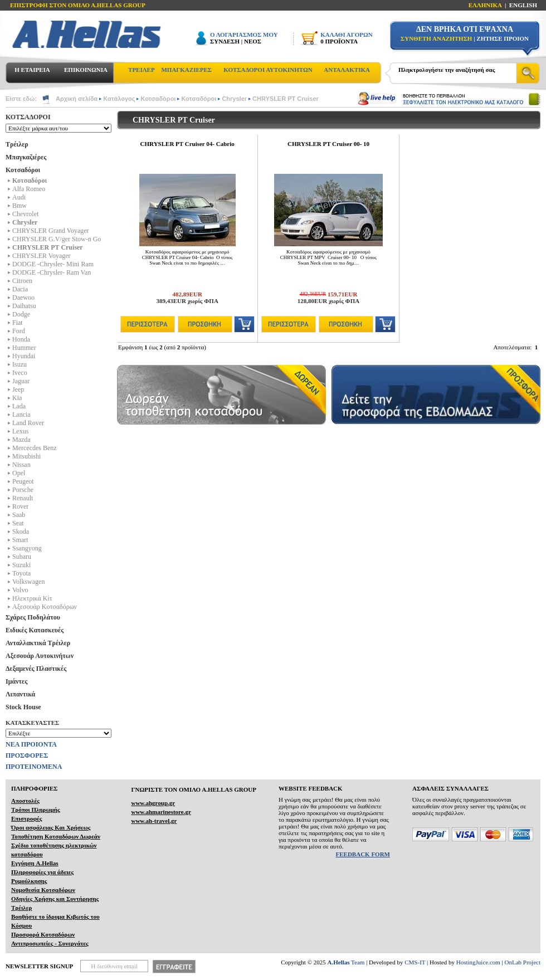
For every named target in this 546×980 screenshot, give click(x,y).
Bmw (19, 206)
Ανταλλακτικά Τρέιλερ (38, 643)
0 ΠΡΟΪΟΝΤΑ (339, 41)
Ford (19, 331)
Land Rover (28, 423)
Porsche (23, 490)
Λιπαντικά (20, 694)
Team (346, 962)
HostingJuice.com (478, 962)
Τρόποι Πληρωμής (36, 810)
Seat (18, 523)
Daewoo (23, 298)
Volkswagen (28, 582)
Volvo (20, 590)
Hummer (24, 348)
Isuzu (19, 364)
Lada (19, 406)
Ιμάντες (16, 681)
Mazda (21, 440)
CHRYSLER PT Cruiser (286, 99)
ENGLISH (523, 5)
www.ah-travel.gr (154, 821)
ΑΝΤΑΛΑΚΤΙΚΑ (347, 70)
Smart (20, 540)
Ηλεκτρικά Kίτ (32, 598)
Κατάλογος (119, 99)
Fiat (18, 323)
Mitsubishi (26, 456)
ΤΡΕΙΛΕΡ (142, 70)
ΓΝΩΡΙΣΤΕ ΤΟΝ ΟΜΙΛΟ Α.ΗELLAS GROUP (194, 789)
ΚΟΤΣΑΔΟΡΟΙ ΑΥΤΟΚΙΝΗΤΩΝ (268, 70)
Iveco (20, 373)
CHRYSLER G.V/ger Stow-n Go (57, 239)
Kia (17, 398)
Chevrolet (25, 214)
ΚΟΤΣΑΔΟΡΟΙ (28, 117)
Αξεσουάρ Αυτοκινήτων (40, 656)
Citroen (22, 281)
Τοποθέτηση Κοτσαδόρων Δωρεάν (56, 836)
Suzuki (21, 565)
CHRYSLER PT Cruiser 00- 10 (328, 144)
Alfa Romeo (29, 189)
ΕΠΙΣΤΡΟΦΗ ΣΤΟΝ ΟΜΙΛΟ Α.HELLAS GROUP (78, 5)
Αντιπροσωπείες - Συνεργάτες (50, 943)
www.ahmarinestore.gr (161, 812)
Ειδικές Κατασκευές (35, 630)
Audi (19, 197)
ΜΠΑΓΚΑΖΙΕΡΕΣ (186, 70)
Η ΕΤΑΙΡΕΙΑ (32, 70)
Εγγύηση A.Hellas (35, 863)
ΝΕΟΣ (253, 41)
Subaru (22, 557)
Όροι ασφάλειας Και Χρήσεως (51, 827)
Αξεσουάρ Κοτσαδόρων (45, 607)
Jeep (18, 389)
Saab (19, 515)
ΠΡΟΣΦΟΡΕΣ (27, 755)
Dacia (20, 289)
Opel (19, 473)
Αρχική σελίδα (77, 99)
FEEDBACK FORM (363, 854)
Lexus (20, 431)
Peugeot (23, 481)
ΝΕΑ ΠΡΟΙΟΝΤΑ (31, 744)
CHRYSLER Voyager (42, 256)
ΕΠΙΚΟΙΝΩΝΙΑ (86, 70)
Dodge (21, 314)
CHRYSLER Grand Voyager (51, 231)
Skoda (21, 532)
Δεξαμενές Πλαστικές (36, 669)
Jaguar (21, 381)
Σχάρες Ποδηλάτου (33, 617)
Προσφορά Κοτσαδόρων (43, 934)
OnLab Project (523, 962)
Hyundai (24, 356)
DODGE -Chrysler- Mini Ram (53, 264)
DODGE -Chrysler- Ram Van (52, 272)
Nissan (21, 465)
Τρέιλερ (17, 144)
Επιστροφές (26, 818)
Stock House (23, 707)
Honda (21, 339)
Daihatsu (24, 306)
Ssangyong (27, 548)
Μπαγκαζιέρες (26, 157)
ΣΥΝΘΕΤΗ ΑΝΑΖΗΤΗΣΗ (436, 38)
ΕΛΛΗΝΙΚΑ (485, 5)
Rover (20, 506)
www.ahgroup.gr (153, 803)
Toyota (21, 573)
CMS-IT (415, 962)
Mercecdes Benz (35, 448)
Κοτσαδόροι (158, 99)
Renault (23, 498)
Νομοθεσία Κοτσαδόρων (43, 890)
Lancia (21, 415)
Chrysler (234, 99)
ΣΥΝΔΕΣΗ (225, 41)
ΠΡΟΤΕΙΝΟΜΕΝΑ (34, 767)
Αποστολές (25, 801)
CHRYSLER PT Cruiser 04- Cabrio (187, 144)
